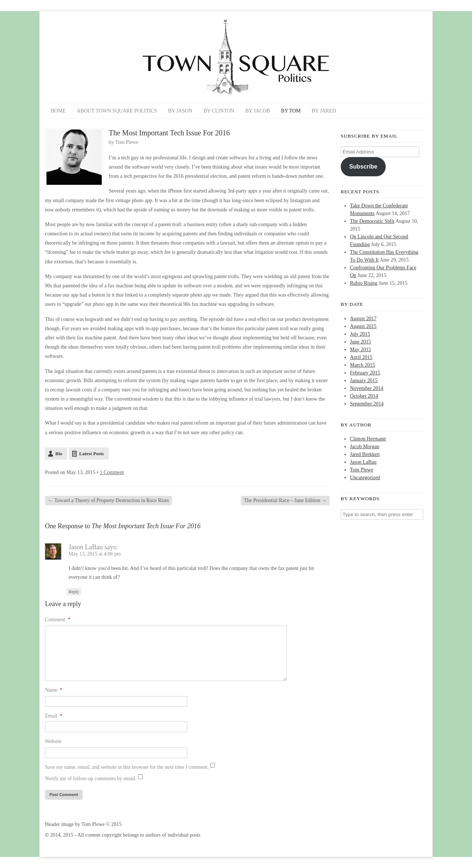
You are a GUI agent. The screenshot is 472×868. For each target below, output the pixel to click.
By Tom (291, 111)
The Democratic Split (372, 221)
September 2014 (367, 404)
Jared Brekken (365, 454)
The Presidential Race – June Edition (285, 500)
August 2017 (363, 319)
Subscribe (363, 167)
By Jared (324, 111)
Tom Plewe (127, 142)
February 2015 (365, 373)
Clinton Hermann (368, 439)
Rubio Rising (364, 283)
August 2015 (363, 326)
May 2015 (360, 350)
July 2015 (360, 334)
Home (58, 111)
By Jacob (258, 111)
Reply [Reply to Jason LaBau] (74, 592)
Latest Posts (92, 454)
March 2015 (362, 365)
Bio (59, 454)
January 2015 (364, 381)
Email (54, 716)
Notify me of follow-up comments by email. (91, 779)
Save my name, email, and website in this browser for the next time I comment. (127, 767)
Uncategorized (365, 478)
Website (53, 741)
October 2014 (364, 396)
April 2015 (361, 357)
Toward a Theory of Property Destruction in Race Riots (108, 500)
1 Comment (112, 472)
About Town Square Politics (117, 111)
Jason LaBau (86, 547)
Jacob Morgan (365, 447)
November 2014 (367, 388)
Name (54, 690)
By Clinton (219, 111)
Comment (58, 620)
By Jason (180, 111)
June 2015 (360, 342)
